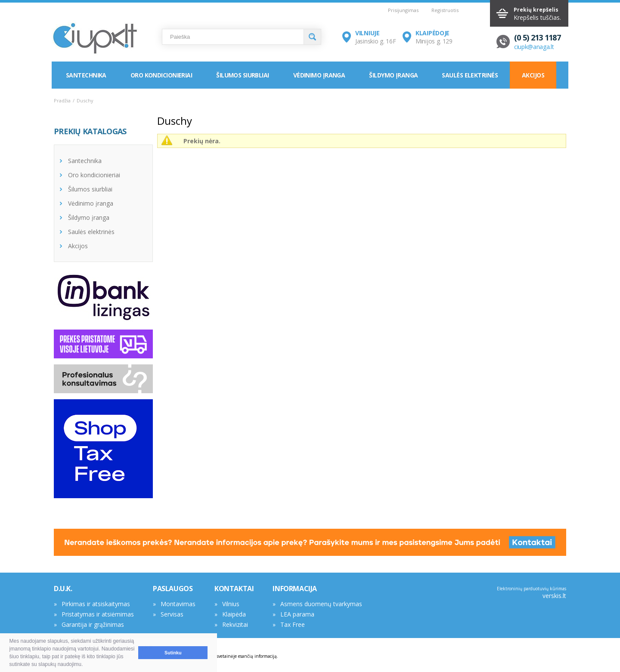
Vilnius (231, 604)
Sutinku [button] (173, 653)
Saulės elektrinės (470, 75)
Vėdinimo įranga (319, 75)
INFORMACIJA (295, 589)
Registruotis (445, 10)
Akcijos (533, 75)
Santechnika (86, 75)
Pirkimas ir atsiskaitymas (96, 604)
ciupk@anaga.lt (534, 47)
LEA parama (297, 614)
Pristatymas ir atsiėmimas (98, 614)
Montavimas (178, 604)
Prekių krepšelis (536, 10)
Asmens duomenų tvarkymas (321, 604)
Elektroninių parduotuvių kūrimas (532, 589)
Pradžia (62, 100)
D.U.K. (63, 589)
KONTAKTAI (234, 589)
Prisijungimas (403, 10)
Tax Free (293, 624)
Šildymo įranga (393, 75)
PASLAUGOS (173, 589)
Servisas (172, 614)
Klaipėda (234, 614)
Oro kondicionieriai (161, 75)
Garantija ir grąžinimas (93, 624)
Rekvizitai (235, 624)
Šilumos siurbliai (242, 75)
